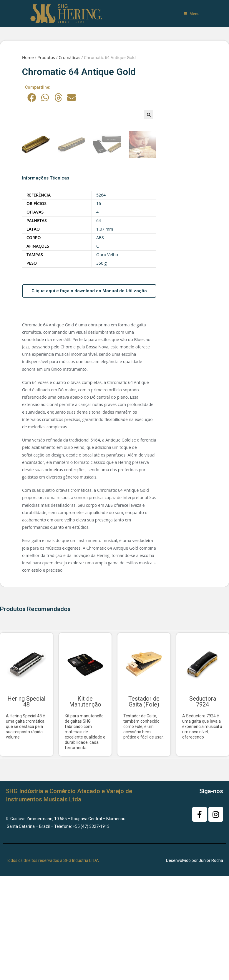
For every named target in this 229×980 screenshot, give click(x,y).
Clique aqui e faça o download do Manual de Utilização (89, 382)
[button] (32, 97)
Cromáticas (69, 57)
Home (28, 57)
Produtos (46, 57)
